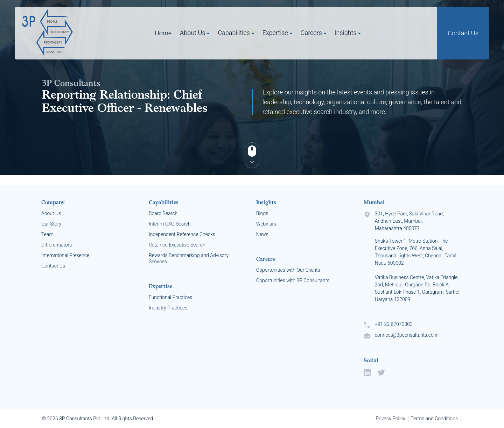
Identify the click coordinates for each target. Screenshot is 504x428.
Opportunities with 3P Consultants (293, 280)
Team (47, 234)
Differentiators (57, 245)
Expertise (275, 33)
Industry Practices (168, 308)
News (262, 234)
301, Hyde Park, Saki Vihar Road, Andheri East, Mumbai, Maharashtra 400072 (418, 261)
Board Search (163, 213)
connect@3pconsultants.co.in (407, 335)
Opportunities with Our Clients (288, 270)
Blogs (262, 213)
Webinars (266, 224)
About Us (192, 33)
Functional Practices (171, 297)
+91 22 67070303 (394, 324)
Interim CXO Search (170, 224)
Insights (346, 33)
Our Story (51, 224)
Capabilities (234, 33)
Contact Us (463, 33)
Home (163, 33)
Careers (311, 33)
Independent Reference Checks (182, 234)
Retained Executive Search (177, 245)
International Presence (65, 255)
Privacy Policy (390, 419)
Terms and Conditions (434, 419)
